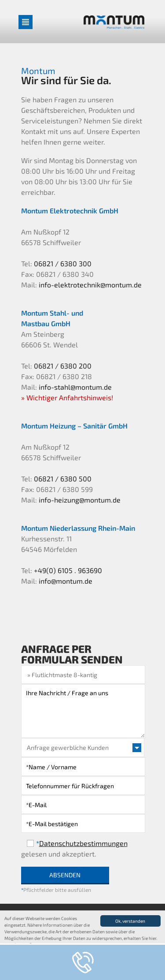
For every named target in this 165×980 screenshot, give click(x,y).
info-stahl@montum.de (75, 387)
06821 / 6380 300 (63, 263)
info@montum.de (66, 581)
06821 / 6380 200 (63, 366)
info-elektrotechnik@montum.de (90, 285)
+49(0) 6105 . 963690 (68, 570)
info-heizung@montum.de (80, 500)
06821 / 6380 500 (63, 479)
